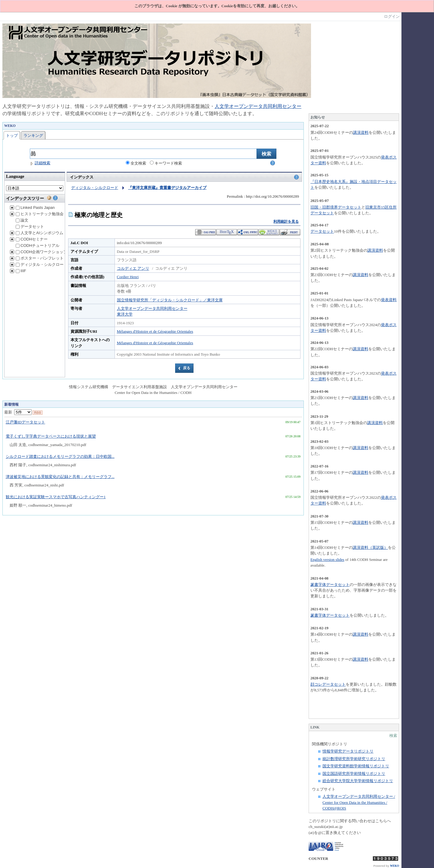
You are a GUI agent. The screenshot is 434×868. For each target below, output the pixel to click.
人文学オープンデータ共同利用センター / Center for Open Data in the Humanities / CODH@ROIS (359, 802)
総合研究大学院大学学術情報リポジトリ (358, 781)
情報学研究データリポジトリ (348, 751)
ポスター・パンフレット (40, 258)
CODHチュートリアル (38, 245)
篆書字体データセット (330, 585)
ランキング (33, 135)
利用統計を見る (286, 222)
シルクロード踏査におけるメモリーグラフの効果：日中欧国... (60, 456)
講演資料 (361, 132)
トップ (12, 135)
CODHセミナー (32, 239)
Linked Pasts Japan (35, 208)
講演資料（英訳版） (370, 548)
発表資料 (389, 300)
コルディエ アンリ (133, 268)
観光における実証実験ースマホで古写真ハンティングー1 (56, 497)
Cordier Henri (128, 277)
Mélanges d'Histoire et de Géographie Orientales (155, 331)
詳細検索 (40, 163)
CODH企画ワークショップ (41, 252)
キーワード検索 (166, 163)
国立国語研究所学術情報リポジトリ (354, 774)
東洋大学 (125, 314)
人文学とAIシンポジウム (39, 233)
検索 (393, 736)
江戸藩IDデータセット (25, 422)
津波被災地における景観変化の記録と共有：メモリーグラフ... (60, 477)
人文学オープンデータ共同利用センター (258, 106)
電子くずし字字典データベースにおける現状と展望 (51, 436)
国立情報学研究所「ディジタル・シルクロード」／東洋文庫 (170, 300)
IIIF (21, 271)
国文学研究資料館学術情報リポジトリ (356, 766)
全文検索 (136, 163)
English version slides (327, 560)
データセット (30, 226)
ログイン (392, 16)
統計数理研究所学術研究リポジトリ (354, 759)
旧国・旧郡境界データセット (336, 207)
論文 (22, 220)
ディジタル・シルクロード (42, 264)
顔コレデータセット (328, 684)
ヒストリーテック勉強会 (40, 214)
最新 (18, 412)
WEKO (395, 866)
